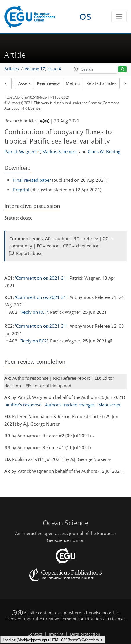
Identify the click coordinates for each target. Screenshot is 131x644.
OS (85, 16)
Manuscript (109, 405)
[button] (76, 69)
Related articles (101, 83)
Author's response (23, 405)
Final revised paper (32, 180)
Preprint (21, 190)
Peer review (48, 83)
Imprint (56, 634)
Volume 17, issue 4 (43, 69)
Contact (35, 634)
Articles (12, 69)
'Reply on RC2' (34, 341)
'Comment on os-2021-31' (41, 278)
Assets (24, 83)
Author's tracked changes (70, 405)
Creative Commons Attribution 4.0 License (84, 619)
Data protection (85, 634)
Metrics (73, 83)
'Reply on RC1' (34, 312)
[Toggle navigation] (119, 17)
